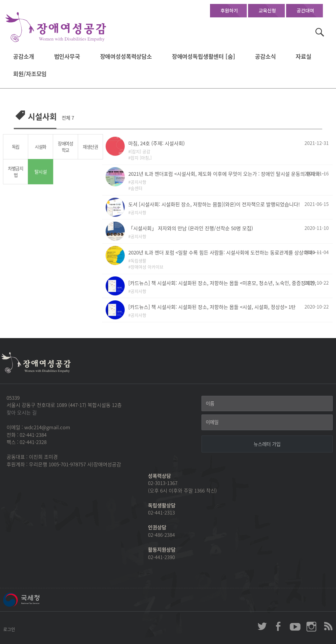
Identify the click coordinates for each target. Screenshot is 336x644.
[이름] (267, 404)
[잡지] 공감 (140, 151)
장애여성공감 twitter (262, 626)
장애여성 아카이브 (147, 267)
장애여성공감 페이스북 (279, 626)
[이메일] (267, 422)
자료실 (304, 56)
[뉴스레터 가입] (267, 444)
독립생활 (138, 261)
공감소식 (265, 56)
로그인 (9, 629)
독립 (16, 147)
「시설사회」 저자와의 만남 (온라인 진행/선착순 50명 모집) (191, 228)
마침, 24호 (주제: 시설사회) (157, 143)
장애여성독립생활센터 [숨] (204, 56)
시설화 (41, 147)
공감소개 (23, 56)
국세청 (36, 600)
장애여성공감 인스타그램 (311, 626)
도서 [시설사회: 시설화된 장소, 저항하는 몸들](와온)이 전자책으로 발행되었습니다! (214, 204)
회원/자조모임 (30, 74)
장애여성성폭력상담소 (126, 56)
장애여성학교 (65, 147)
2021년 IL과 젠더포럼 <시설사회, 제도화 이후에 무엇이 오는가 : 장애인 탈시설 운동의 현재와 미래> (227, 174)
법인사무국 (67, 56)
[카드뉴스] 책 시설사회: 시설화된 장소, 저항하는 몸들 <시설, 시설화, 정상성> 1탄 (212, 307)
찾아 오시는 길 (22, 413)
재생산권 (90, 147)
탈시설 (40, 172)
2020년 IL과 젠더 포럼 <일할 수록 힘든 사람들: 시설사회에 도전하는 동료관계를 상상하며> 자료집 (227, 252)
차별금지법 (16, 172)
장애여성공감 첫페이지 (56, 27)
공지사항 (138, 182)
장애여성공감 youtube (295, 626)
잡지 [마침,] (141, 158)
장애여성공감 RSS (328, 626)
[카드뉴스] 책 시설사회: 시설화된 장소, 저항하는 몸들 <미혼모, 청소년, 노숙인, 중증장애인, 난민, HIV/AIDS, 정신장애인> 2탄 (227, 283)
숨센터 (136, 188)
